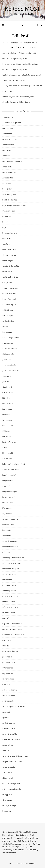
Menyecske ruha (9, 574)
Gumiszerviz (7, 387)
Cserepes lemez (9, 255)
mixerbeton (7, 580)
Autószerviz (7, 183)
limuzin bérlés (8, 525)
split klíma (6, 717)
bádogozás (7, 189)
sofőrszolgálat (8, 701)
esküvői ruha (8, 310)
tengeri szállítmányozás (12, 761)
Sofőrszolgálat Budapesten (14, 706)
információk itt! (15, 835)
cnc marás (7, 238)
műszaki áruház (9, 613)
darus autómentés (10, 288)
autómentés (7, 150)
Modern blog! (13, 847)
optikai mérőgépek (10, 651)
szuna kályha (8, 745)
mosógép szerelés (10, 596)
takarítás (6, 750)
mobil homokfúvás (10, 585)
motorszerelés (9, 602)
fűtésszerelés (8, 354)
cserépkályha (8, 260)
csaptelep (6, 244)
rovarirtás (6, 684)
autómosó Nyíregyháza (12, 161)
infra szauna (7, 409)
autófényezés (8, 145)
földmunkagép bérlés (11, 337)
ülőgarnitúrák (8, 778)
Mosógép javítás (9, 591)
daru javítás (7, 282)
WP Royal (32, 863)
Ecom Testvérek (9, 299)
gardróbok (7, 359)
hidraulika (6, 398)
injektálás (6, 414)
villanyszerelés (8, 800)
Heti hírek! (28, 838)
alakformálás (8, 128)
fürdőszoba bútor (10, 348)
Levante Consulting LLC (12, 519)
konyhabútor (8, 481)
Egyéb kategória (9, 304)
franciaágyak (7, 343)
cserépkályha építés (11, 266)
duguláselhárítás (9, 293)
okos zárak (7, 640)
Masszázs (7, 536)
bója (4, 227)
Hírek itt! (31, 844)
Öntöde (6, 646)
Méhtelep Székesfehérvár (13, 558)
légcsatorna (7, 508)
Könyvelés (7, 486)
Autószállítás (8, 178)
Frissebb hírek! (25, 832)
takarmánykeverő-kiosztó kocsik (16, 756)
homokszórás (8, 403)
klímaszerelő (8, 453)
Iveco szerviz (8, 420)
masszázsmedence (10, 547)
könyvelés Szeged (10, 492)
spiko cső (6, 712)
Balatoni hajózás (9, 194)
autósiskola (7, 167)
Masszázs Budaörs (10, 541)
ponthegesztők (9, 662)
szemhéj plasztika (10, 734)
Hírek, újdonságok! (10, 832)
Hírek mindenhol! (9, 853)
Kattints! (19, 838)
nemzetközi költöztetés (12, 629)
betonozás (7, 216)
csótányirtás (7, 271)
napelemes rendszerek (12, 624)
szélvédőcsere (9, 728)
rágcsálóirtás (8, 673)
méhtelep (6, 552)
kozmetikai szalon (10, 497)
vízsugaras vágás (10, 805)
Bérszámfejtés (9, 211)
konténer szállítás (10, 475)
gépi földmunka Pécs (11, 370)
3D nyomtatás (8, 117)
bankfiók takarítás (10, 200)
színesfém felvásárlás (11, 739)
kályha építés (8, 426)
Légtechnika (7, 514)
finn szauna (7, 332)
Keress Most (22, 9)
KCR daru (6, 431)
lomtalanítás (7, 530)
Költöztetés (7, 459)
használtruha (8, 392)
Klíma (5, 448)
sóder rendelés (9, 695)
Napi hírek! (33, 850)
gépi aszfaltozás (9, 365)
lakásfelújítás (8, 503)
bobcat (5, 222)
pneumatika (7, 657)
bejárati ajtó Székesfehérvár (14, 205)
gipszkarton (7, 376)
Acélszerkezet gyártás (12, 123)
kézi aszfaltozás (9, 442)
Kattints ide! (23, 850)
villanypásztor (8, 794)
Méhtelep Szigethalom (12, 563)
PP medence (8, 668)
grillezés (6, 381)
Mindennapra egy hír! (19, 844)
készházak (7, 437)
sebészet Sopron (10, 690)
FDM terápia (7, 315)
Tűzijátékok (7, 772)
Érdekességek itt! (10, 850)
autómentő (7, 156)
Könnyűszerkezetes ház (12, 470)
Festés (5, 326)
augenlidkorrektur (10, 139)
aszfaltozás (7, 134)
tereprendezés (9, 767)
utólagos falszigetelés (12, 783)
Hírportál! (17, 841)
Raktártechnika (8, 679)
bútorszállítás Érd (10, 233)
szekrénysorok (9, 723)
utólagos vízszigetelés (12, 789)
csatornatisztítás (9, 249)
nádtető (6, 618)
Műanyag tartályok (10, 607)
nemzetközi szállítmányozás (14, 635)
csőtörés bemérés (10, 277)
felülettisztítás (8, 321)
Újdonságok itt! (26, 847)
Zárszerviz (7, 811)
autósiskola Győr (9, 172)
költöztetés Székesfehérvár (14, 464)
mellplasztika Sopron (11, 569)
